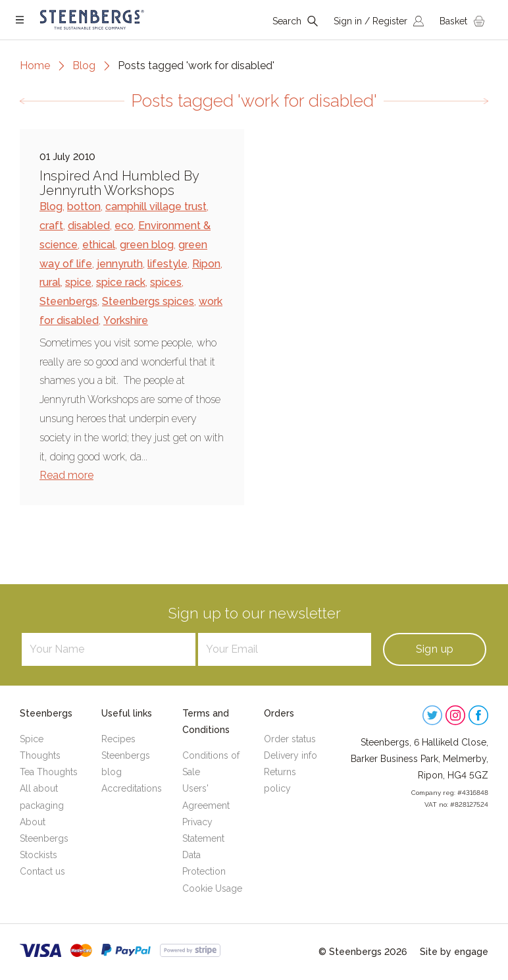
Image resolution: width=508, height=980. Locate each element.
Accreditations (132, 788)
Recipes (118, 739)
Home (35, 66)
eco (124, 226)
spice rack (121, 282)
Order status (290, 739)
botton (84, 206)
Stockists (38, 855)
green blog (147, 245)
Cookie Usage (212, 888)
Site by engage (454, 952)
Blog (84, 66)
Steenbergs (68, 301)
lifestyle (167, 264)
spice (78, 282)
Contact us (42, 871)
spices (166, 282)
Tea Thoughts (49, 772)
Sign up (435, 649)
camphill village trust (156, 206)
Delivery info (291, 755)
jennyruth (120, 264)
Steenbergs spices (148, 301)
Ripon (206, 264)
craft (51, 226)
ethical (99, 245)
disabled (89, 226)
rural (50, 282)
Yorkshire (126, 320)
